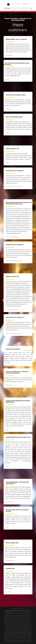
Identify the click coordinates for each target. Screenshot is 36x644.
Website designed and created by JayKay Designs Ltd (18, 610)
